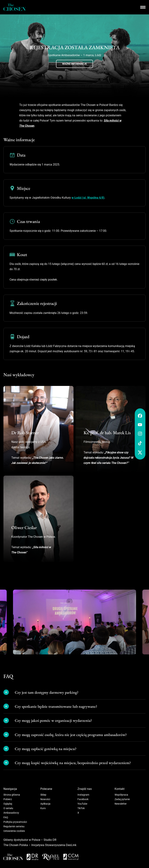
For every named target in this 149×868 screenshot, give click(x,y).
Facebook (83, 799)
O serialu (8, 808)
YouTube (82, 804)
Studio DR (50, 840)
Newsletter (121, 804)
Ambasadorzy (11, 813)
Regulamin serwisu (14, 826)
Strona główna (12, 795)
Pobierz (8, 799)
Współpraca (121, 795)
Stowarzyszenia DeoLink (61, 845)
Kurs (43, 808)
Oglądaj (8, 804)
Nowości (45, 799)
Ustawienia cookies (14, 831)
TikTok (81, 808)
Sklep (43, 795)
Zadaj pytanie (122, 799)
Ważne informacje (74, 64)
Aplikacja (45, 804)
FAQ (6, 817)
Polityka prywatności (15, 822)
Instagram (83, 795)
